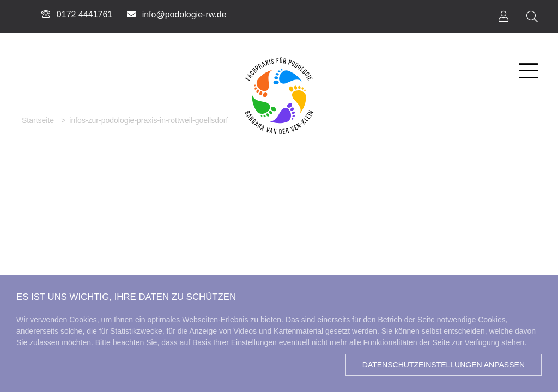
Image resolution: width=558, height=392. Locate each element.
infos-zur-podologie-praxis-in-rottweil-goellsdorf (148, 120)
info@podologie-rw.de (176, 14)
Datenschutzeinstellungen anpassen (444, 365)
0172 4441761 (76, 14)
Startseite (38, 120)
